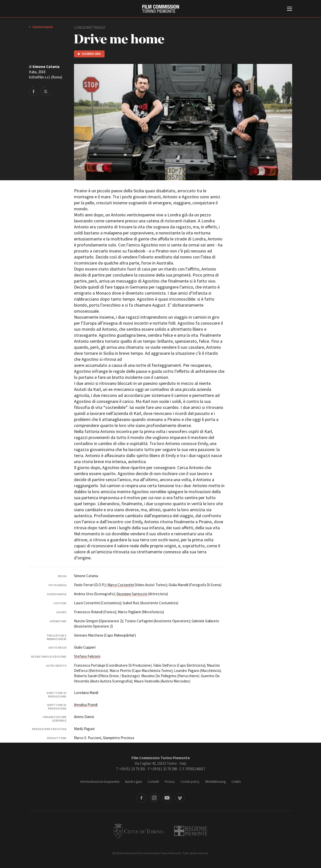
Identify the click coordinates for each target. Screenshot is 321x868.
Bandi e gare (134, 782)
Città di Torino (138, 831)
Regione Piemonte (191, 831)
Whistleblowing (215, 782)
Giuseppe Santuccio (132, 594)
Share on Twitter (46, 91)
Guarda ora (91, 54)
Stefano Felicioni (87, 656)
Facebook (141, 798)
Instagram (154, 798)
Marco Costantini (121, 585)
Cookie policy (190, 782)
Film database (43, 27)
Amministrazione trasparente (100, 782)
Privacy (170, 782)
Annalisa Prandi (86, 705)
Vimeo (180, 798)
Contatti (153, 782)
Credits (236, 782)
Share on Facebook (34, 91)
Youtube (167, 798)
